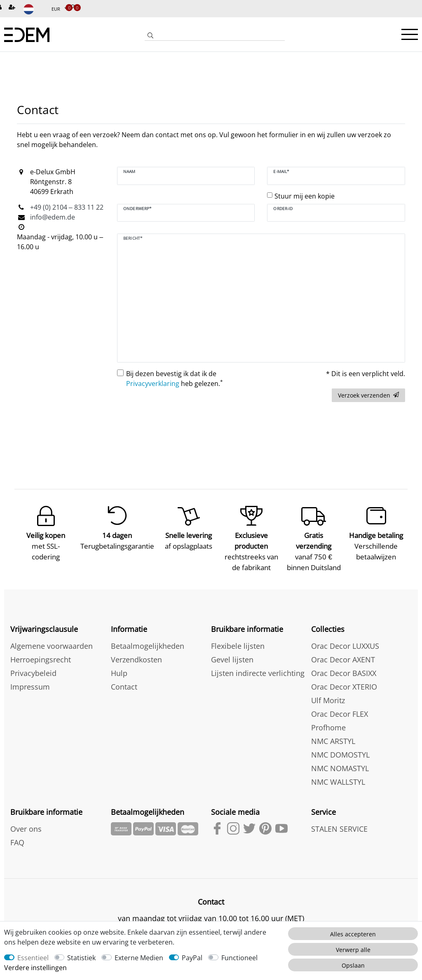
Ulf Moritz (328, 700)
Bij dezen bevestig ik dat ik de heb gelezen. (175, 379)
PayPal (192, 958)
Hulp (119, 673)
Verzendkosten (136, 660)
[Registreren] (13, 8)
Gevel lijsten (232, 660)
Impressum (30, 687)
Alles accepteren (353, 934)
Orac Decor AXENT (343, 660)
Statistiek (81, 958)
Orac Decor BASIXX (344, 673)
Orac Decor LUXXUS (345, 646)
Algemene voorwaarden (52, 646)
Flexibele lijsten (238, 646)
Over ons (26, 829)
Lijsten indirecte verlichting (258, 673)
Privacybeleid (33, 673)
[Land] (34, 9)
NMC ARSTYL (333, 741)
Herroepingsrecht (41, 660)
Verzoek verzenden (368, 395)
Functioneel (239, 958)
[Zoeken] (150, 36)
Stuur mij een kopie (305, 196)
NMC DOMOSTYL (340, 755)
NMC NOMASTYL (340, 768)
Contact (124, 687)
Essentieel (33, 958)
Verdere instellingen (35, 968)
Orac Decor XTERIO (344, 687)
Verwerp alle (353, 950)
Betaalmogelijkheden (148, 646)
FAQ (17, 842)
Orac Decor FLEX (340, 714)
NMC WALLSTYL (338, 782)
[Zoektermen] (220, 35)
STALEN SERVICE (339, 829)
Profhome (328, 727)
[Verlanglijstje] (71, 8)
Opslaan (353, 965)
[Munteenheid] (60, 9)
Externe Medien (139, 958)
